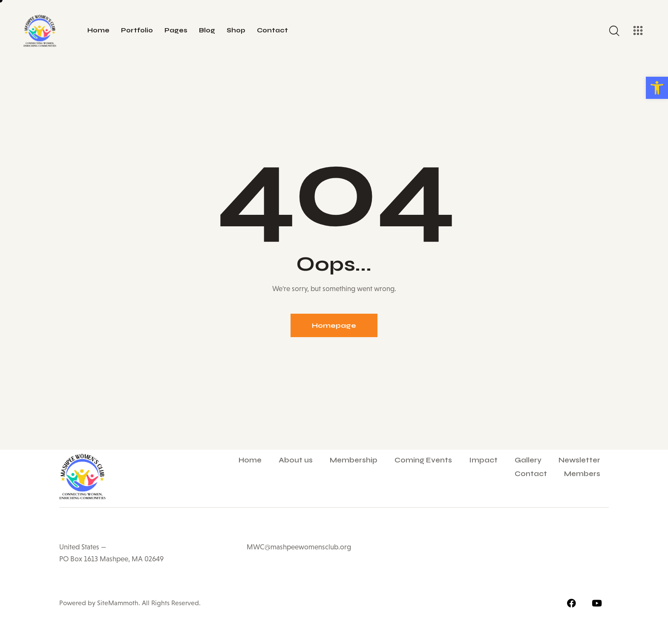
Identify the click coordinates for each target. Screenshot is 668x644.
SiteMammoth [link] (117, 603)
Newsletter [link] (579, 460)
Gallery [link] (528, 460)
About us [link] (296, 460)
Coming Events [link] (423, 460)
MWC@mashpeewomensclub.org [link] (299, 547)
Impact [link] (483, 460)
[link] (657, 88)
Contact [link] (531, 474)
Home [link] (250, 460)
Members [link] (582, 474)
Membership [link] (354, 460)
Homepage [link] (334, 325)
